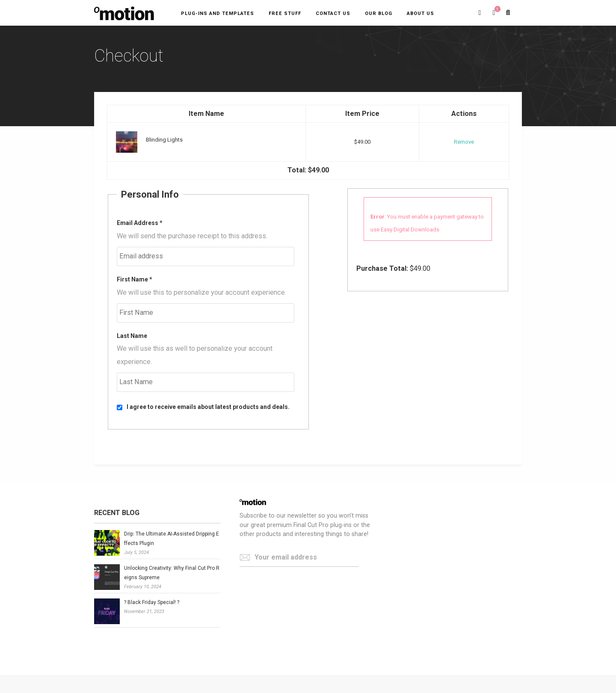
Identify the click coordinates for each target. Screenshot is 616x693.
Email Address (140, 223)
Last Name (132, 336)
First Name (135, 279)
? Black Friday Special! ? (152, 602)
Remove (464, 142)
